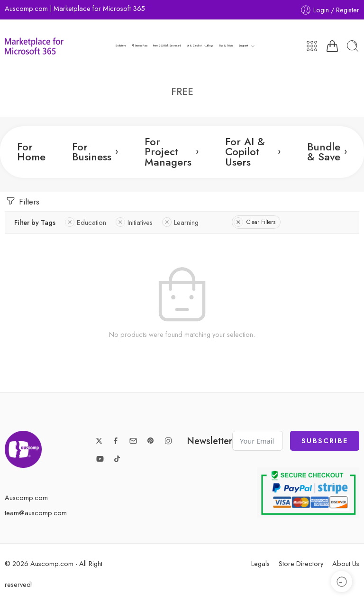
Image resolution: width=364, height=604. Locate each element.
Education (86, 222)
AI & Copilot (194, 46)
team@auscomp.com (36, 513)
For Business (95, 152)
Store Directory (301, 563)
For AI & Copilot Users (253, 152)
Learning (180, 222)
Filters (22, 201)
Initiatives (134, 222)
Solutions (121, 46)
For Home (31, 152)
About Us (346, 563)
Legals (260, 563)
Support (243, 46)
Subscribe (325, 441)
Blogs (210, 46)
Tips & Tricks (226, 46)
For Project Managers (172, 152)
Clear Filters (255, 222)
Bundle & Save (327, 152)
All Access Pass (140, 46)
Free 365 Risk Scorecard (167, 46)
